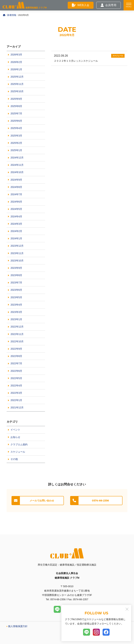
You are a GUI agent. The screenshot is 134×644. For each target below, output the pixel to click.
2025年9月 (16, 99)
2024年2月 (16, 231)
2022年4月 (16, 386)
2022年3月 (16, 393)
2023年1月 (16, 319)
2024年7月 (16, 194)
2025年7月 (16, 113)
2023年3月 (16, 312)
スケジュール (118, 56)
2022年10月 (17, 341)
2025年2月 (16, 143)
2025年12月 (17, 77)
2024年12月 (17, 158)
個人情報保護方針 (18, 626)
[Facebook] (106, 632)
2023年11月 (17, 253)
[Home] (4, 15)
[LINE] (57, 609)
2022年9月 (16, 349)
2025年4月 (16, 128)
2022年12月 (17, 327)
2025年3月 (16, 136)
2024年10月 (17, 172)
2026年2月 (16, 62)
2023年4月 (16, 305)
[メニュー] (129, 5)
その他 (14, 459)
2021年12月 (17, 407)
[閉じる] (127, 609)
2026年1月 (16, 69)
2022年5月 (16, 378)
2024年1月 (16, 238)
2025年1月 (16, 150)
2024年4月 (16, 216)
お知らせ (15, 437)
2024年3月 (16, 224)
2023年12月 (17, 246)
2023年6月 (16, 290)
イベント (15, 430)
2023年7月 (16, 283)
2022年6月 (16, 371)
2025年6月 (16, 121)
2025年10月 (17, 91)
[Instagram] (96, 632)
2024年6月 (16, 202)
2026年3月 (16, 55)
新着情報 (12, 15)
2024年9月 (16, 180)
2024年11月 (17, 165)
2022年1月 (16, 400)
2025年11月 (17, 84)
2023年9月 (16, 268)
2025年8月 (16, 106)
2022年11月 (17, 334)
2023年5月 (16, 297)
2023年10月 (17, 261)
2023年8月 (16, 275)
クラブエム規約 (19, 444)
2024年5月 (16, 209)
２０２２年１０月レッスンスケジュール (76, 61)
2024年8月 (16, 187)
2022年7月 (16, 363)
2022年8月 (16, 356)
